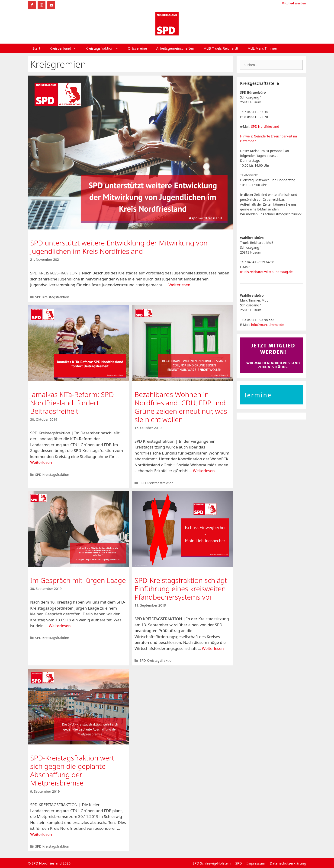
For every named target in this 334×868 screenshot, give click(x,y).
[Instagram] (42, 5)
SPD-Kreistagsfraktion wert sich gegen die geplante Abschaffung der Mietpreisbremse (72, 770)
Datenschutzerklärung (288, 863)
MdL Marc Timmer (262, 48)
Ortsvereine (137, 48)
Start (36, 48)
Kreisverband (65, 48)
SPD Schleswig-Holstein (212, 863)
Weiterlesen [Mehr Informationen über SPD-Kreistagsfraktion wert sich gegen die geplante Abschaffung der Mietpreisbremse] (41, 834)
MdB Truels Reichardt (221, 48)
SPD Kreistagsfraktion (52, 297)
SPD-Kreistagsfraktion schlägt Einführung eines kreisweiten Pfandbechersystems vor (181, 589)
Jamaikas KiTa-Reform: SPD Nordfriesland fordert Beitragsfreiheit (72, 403)
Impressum (256, 863)
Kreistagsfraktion (104, 48)
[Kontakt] (51, 5)
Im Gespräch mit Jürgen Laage (78, 580)
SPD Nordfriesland (265, 126)
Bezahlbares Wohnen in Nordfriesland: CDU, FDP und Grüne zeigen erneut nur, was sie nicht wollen (181, 407)
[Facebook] (32, 5)
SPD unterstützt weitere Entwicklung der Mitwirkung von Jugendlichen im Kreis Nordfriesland (119, 247)
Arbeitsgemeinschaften (175, 48)
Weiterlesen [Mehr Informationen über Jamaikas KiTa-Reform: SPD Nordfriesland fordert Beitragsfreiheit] (41, 462)
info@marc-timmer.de (267, 325)
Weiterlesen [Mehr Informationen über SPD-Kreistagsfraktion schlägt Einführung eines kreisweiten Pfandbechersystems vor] (213, 648)
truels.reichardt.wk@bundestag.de (266, 272)
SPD (239, 863)
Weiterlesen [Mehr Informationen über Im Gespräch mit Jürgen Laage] (60, 626)
